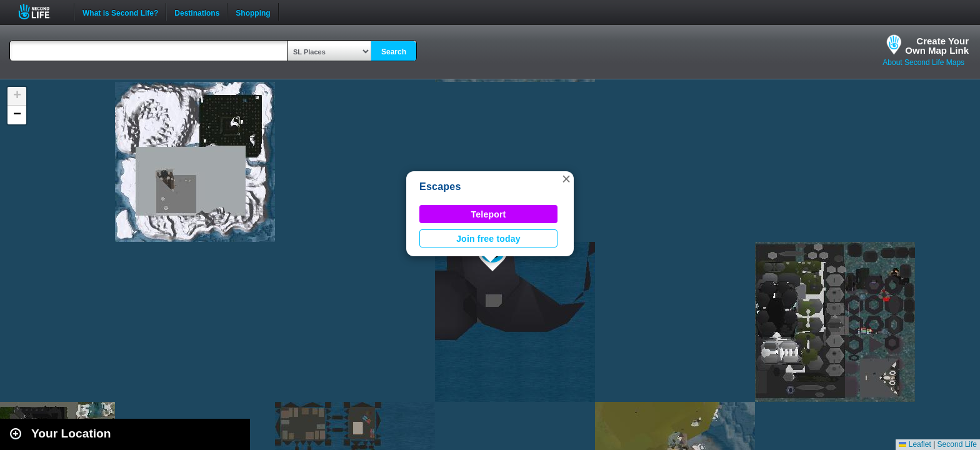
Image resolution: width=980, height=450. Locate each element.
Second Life (41, 12)
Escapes (440, 187)
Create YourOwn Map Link (937, 46)
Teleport (489, 214)
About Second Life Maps (923, 62)
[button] (566, 179)
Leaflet (915, 444)
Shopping (253, 12)
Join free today (488, 239)
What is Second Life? (120, 12)
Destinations (197, 12)
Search (394, 52)
